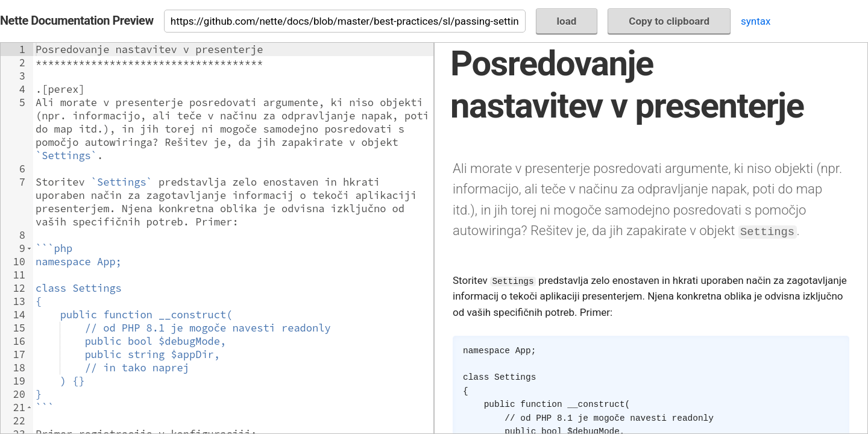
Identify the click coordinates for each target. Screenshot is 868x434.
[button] (29, 248)
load (567, 21)
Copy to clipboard (669, 21)
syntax (756, 21)
